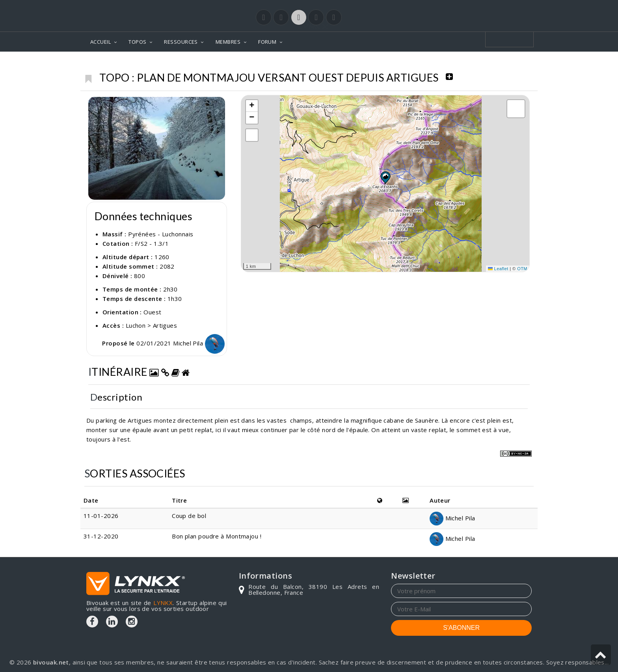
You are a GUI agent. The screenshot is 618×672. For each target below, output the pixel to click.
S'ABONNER (461, 628)
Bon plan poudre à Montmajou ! (217, 536)
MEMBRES (228, 42)
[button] (385, 177)
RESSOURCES (181, 42)
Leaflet (498, 269)
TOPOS (137, 42)
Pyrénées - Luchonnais (421, 63)
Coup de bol (189, 516)
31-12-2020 (101, 536)
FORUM (267, 42)
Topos (365, 63)
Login (493, 7)
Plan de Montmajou (498, 63)
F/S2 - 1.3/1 (152, 243)
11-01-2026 (101, 516)
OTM (522, 269)
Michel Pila (199, 343)
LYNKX (163, 603)
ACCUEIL (101, 42)
